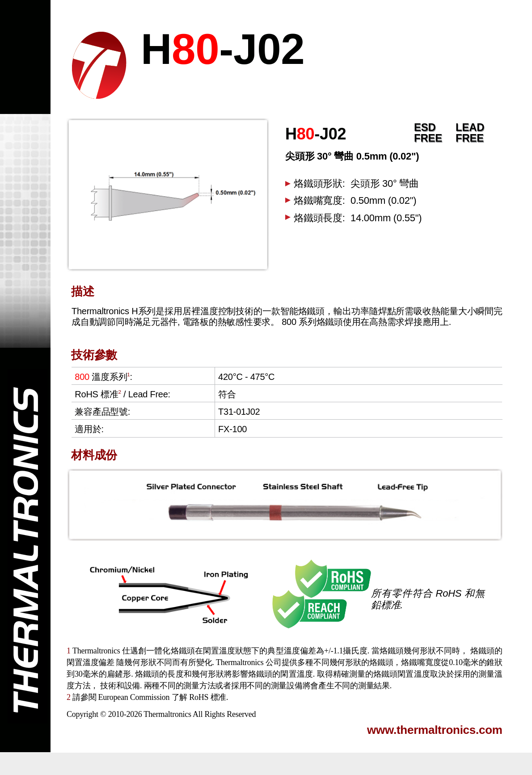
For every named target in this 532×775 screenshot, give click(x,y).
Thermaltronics (167, 714)
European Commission (134, 697)
